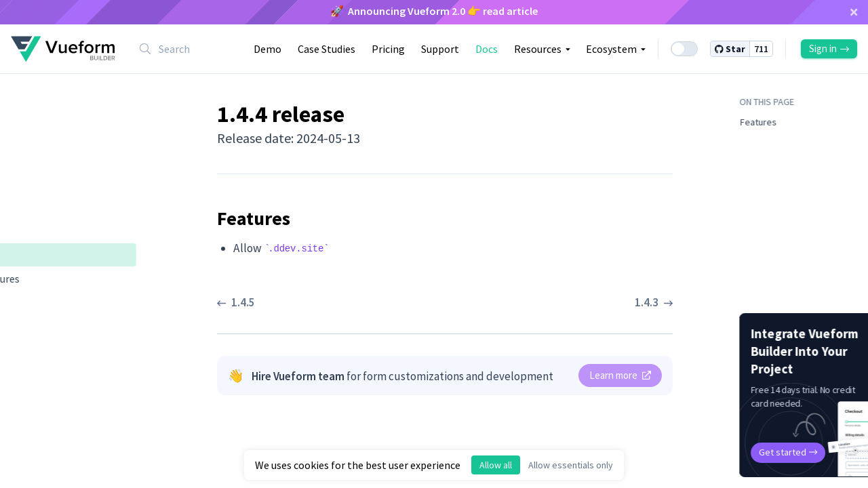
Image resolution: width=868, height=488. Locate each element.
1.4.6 (32, 208)
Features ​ (54, 279)
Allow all (496, 465)
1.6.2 (32, 116)
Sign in (829, 48)
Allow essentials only (571, 465)
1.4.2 (32, 325)
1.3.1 (32, 417)
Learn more (620, 375)
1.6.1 (32, 139)
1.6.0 (32, 162)
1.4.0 (32, 371)
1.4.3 (32, 302)
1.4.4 (33, 254)
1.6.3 (32, 93)
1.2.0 (32, 463)
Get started (743, 452)
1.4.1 (32, 348)
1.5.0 (32, 185)
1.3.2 (32, 394)
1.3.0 (32, 440)
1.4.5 (32, 231)
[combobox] (184, 49)
